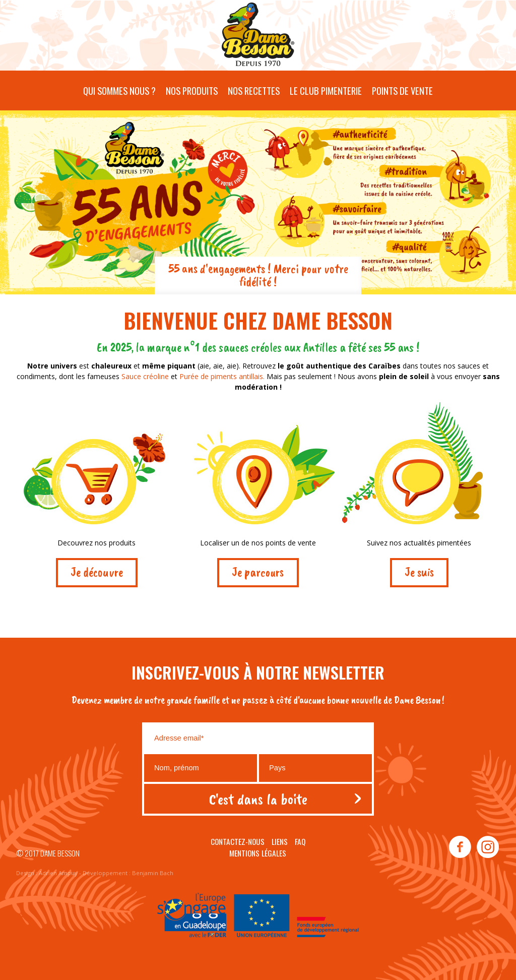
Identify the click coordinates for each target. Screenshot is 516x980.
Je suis (419, 572)
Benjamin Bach (153, 873)
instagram (487, 847)
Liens (280, 841)
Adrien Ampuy (58, 873)
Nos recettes (254, 90)
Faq (300, 841)
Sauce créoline (145, 376)
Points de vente (402, 90)
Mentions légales (258, 853)
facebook (460, 847)
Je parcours (258, 572)
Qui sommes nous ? (119, 90)
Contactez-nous (238, 841)
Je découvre (97, 572)
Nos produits (192, 90)
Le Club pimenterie (326, 90)
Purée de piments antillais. (223, 376)
